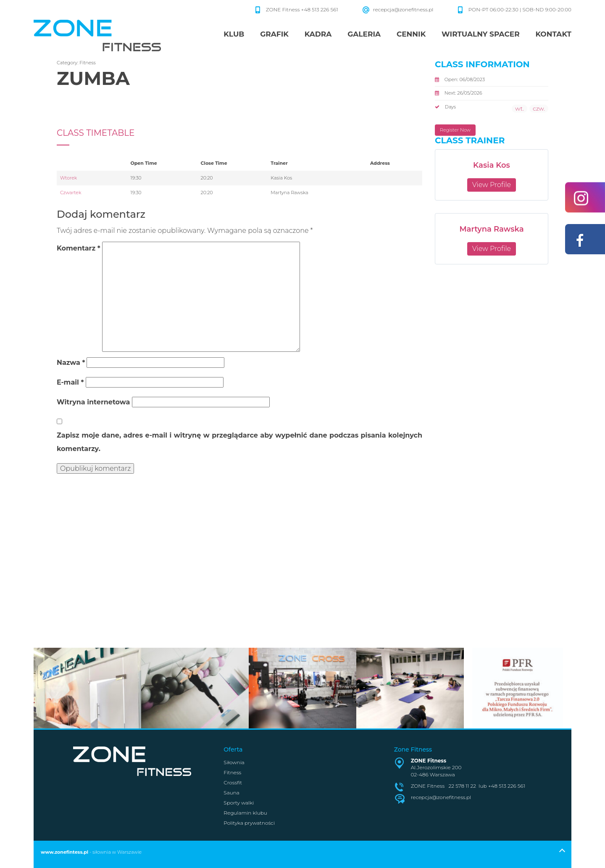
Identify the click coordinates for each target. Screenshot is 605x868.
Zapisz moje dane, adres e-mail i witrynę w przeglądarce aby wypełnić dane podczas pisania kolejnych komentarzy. (239, 442)
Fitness (88, 63)
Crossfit (233, 782)
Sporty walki (239, 803)
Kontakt (553, 34)
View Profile (492, 185)
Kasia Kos (492, 165)
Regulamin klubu (245, 813)
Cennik (411, 34)
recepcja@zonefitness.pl (403, 9)
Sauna (231, 793)
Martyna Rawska (491, 229)
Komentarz (79, 248)
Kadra (318, 34)
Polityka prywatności (249, 823)
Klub (234, 34)
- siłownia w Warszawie (91, 852)
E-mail (70, 382)
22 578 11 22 (463, 786)
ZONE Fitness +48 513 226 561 (303, 9)
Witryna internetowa (93, 402)
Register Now (455, 130)
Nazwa (71, 363)
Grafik (274, 34)
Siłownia (234, 762)
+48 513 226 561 (507, 786)
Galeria (364, 34)
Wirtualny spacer (481, 34)
